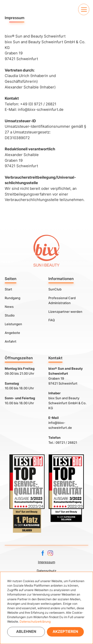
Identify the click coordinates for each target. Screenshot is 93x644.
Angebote (12, 333)
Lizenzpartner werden (65, 312)
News (9, 307)
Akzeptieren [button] (65, 631)
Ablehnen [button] (26, 631)
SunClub (55, 289)
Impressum (46, 562)
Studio (10, 315)
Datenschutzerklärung (35, 622)
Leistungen (13, 324)
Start (8, 289)
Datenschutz (46, 571)
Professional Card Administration (62, 300)
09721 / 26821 (66, 443)
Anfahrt (11, 341)
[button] (84, 9)
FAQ (52, 320)
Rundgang (13, 298)
